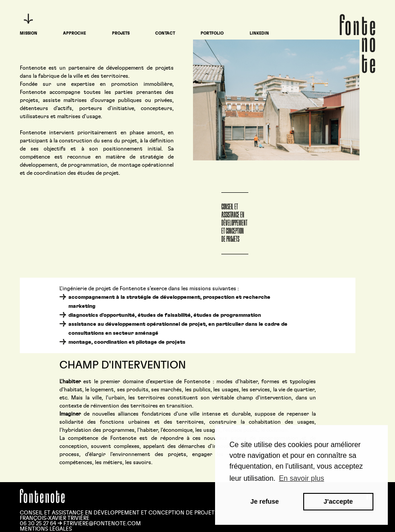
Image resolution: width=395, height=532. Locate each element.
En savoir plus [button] (302, 478)
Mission (29, 33)
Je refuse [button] (265, 501)
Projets (121, 33)
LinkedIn (259, 33)
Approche (74, 33)
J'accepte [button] (338, 501)
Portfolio (212, 33)
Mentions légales (46, 529)
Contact (165, 33)
